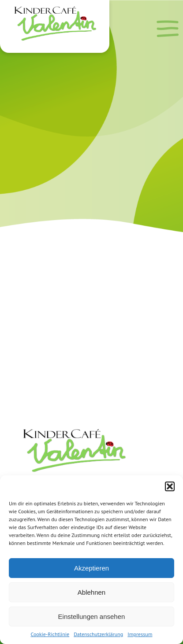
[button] (170, 486)
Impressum (140, 634)
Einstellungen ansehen (92, 616)
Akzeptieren (91, 568)
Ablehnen (91, 592)
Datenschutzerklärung (98, 634)
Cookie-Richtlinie (50, 634)
